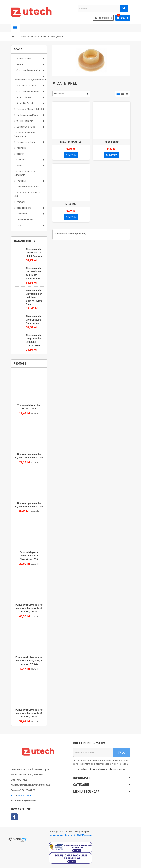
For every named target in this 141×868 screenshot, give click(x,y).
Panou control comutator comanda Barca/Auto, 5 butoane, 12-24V (29, 608)
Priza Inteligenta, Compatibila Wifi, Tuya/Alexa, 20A (29, 556)
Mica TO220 (112, 142)
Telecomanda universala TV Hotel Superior (34, 253)
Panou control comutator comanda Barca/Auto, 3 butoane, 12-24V (29, 713)
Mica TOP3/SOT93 (71, 142)
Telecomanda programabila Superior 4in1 (33, 320)
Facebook (14, 817)
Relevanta (59, 94)
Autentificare (103, 18)
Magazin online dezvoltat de (71, 835)
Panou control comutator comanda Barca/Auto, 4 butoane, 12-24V (29, 661)
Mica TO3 (71, 204)
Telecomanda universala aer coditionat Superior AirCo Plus (34, 297)
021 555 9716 (25, 795)
